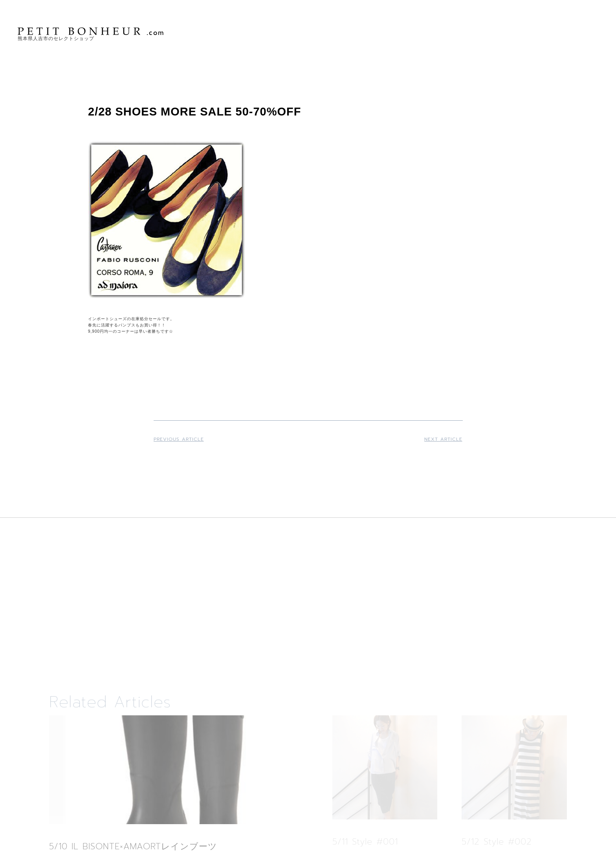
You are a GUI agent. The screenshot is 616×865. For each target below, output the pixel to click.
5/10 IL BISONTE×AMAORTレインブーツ (133, 846)
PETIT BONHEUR (92, 31)
